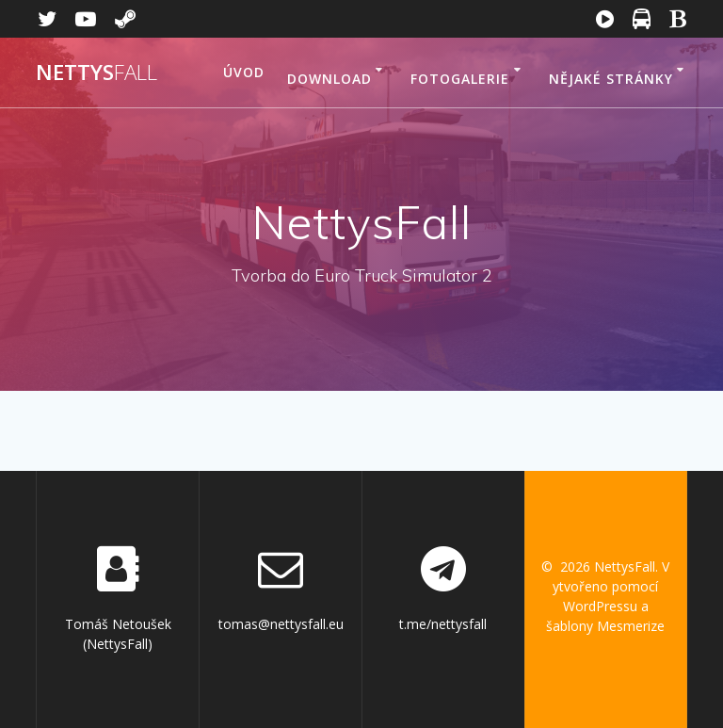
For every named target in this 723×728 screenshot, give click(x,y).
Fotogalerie (460, 79)
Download (329, 79)
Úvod (244, 72)
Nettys (96, 73)
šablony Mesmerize (605, 626)
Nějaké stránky (611, 79)
